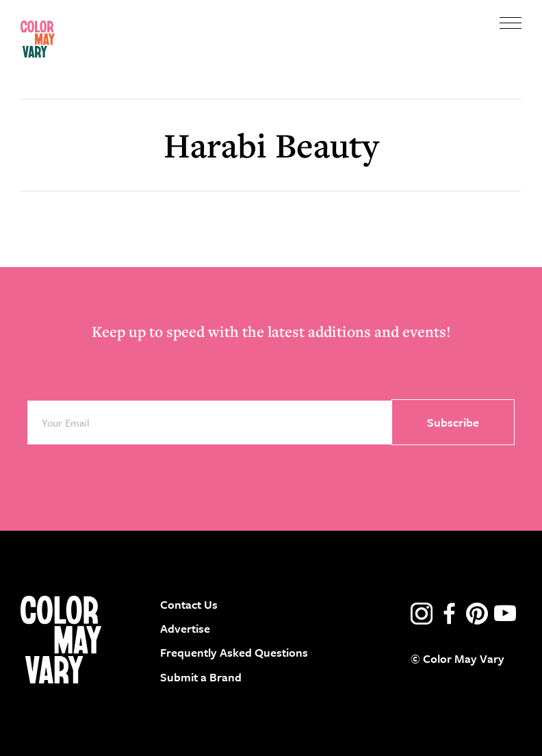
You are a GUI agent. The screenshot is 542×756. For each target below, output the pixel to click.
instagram (422, 614)
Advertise (185, 628)
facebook (450, 614)
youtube (505, 614)
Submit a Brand (201, 677)
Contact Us (189, 604)
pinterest (477, 614)
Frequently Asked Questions (234, 652)
